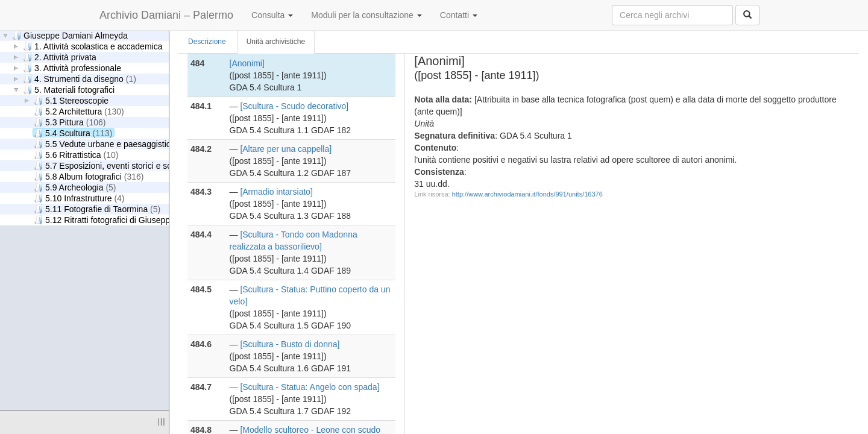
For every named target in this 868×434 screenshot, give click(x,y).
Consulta (272, 15)
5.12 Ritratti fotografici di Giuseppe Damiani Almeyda (147, 220)
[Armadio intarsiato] (276, 192)
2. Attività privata (60, 57)
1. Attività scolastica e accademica (93, 46)
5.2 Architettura (79, 111)
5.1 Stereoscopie (71, 100)
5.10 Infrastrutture (79, 198)
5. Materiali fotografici (69, 90)
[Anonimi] (247, 63)
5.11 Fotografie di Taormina (97, 209)
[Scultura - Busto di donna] (290, 344)
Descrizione (207, 42)
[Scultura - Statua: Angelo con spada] (310, 387)
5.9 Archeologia (75, 187)
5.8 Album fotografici (89, 176)
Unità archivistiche (276, 42)
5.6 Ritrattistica (76, 155)
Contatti (459, 15)
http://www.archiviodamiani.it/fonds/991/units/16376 (527, 194)
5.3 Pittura (70, 122)
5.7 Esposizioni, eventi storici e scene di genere (137, 165)
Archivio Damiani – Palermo (166, 15)
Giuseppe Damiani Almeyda (70, 35)
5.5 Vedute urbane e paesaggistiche (113, 144)
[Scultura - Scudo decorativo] (294, 106)
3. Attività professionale (72, 68)
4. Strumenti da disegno (80, 79)
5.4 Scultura (73, 133)
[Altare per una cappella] (286, 149)
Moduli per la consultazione (366, 15)
